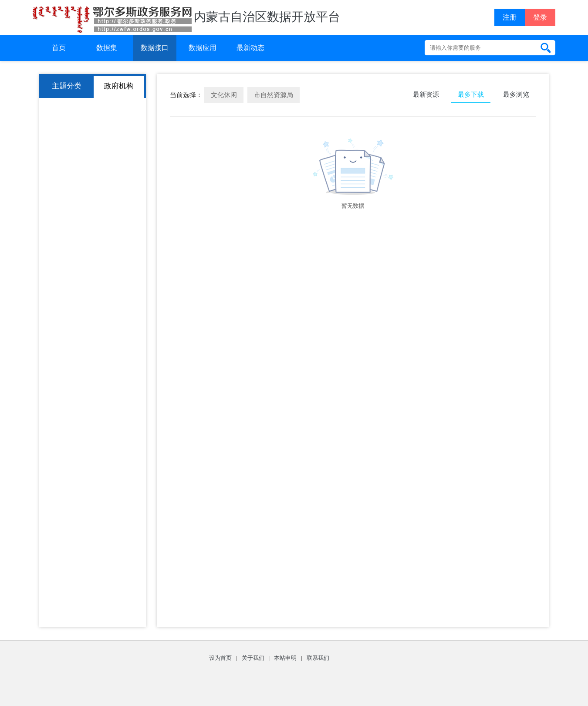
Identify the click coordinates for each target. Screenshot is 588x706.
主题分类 (67, 86)
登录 (540, 17)
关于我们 (253, 658)
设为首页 (220, 658)
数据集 (107, 48)
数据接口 (155, 48)
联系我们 (318, 658)
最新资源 (426, 95)
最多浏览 (516, 95)
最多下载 (471, 95)
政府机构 (119, 86)
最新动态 (250, 48)
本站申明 (285, 658)
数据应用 (203, 48)
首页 (59, 48)
